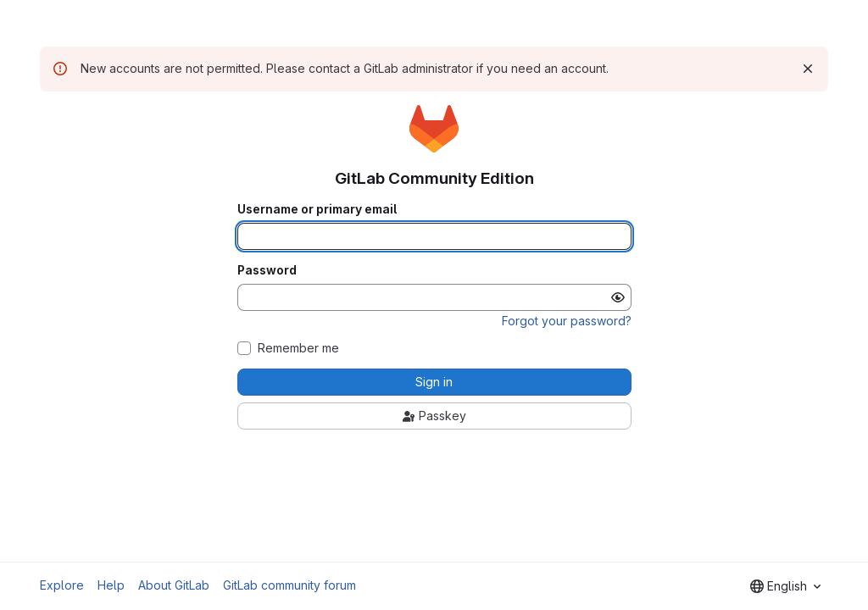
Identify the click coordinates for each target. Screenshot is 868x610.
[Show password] (618, 297)
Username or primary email (317, 209)
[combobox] (785, 586)
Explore (62, 585)
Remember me (298, 348)
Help (111, 585)
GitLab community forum (289, 585)
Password (267, 270)
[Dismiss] (808, 69)
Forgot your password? (567, 321)
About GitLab (174, 585)
